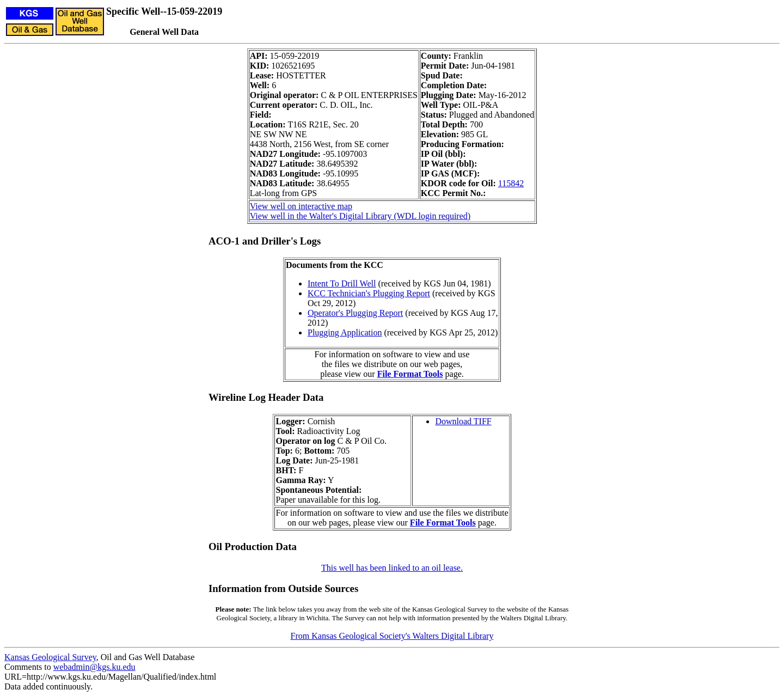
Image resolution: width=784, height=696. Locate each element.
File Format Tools (410, 374)
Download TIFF (463, 421)
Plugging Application (345, 332)
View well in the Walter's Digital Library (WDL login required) (360, 216)
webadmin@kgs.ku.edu (94, 667)
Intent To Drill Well (342, 283)
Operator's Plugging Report (355, 313)
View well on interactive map (301, 206)
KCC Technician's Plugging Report (369, 293)
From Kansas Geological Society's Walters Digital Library (392, 636)
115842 (511, 183)
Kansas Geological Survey (50, 657)
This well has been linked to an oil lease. (392, 568)
